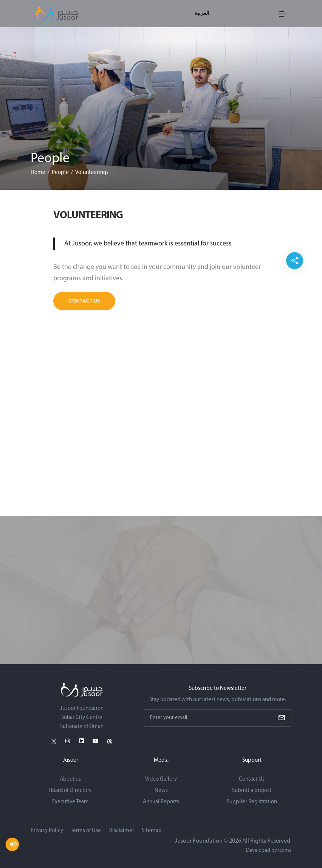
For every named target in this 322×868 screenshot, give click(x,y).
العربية (202, 13)
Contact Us (252, 779)
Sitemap (152, 831)
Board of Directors (70, 791)
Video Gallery (161, 779)
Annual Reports (161, 802)
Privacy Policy (47, 831)
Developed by (269, 850)
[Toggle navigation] (282, 14)
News (161, 791)
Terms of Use (86, 831)
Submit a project (252, 791)
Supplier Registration (252, 802)
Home (38, 173)
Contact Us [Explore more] (84, 301)
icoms (285, 850)
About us (70, 779)
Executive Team (70, 802)
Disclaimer (121, 831)
